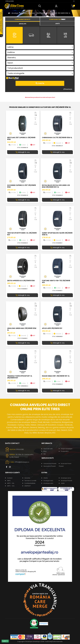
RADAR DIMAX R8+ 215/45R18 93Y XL (56, 376)
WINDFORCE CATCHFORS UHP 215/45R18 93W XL (53, 13)
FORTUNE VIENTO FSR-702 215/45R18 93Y (56, 281)
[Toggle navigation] (74, 1)
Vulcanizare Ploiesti (50, 464)
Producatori (65, 451)
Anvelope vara (48, 483)
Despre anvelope (67, 449)
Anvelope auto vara (27, 13)
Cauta (40, 83)
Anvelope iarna (66, 478)
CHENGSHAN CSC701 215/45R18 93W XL (57, 138)
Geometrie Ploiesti (49, 466)
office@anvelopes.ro (22, 462)
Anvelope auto (48, 481)
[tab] (22, 23)
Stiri (45, 454)
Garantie (27, 478)
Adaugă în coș (23, 152)
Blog (45, 451)
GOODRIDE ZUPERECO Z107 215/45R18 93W (21, 186)
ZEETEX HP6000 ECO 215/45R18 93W (21, 281)
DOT (33, 145)
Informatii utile (48, 449)
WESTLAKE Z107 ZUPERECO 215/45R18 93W (21, 138)
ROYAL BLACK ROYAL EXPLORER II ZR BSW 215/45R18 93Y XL (56, 186)
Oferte (46, 478)
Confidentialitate (30, 483)
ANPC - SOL (11, 486)
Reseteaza (68, 89)
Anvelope (15, 13)
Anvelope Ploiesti (66, 481)
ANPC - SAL (11, 483)
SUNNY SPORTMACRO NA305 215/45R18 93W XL (57, 234)
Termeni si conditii (30, 481)
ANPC (9, 481)
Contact (10, 478)
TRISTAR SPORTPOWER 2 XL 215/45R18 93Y (22, 234)
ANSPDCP (28, 486)
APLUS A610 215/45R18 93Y (52, 328)
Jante (63, 483)
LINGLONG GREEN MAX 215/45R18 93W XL (22, 329)
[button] (40, 6)
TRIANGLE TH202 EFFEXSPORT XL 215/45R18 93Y (20, 377)
